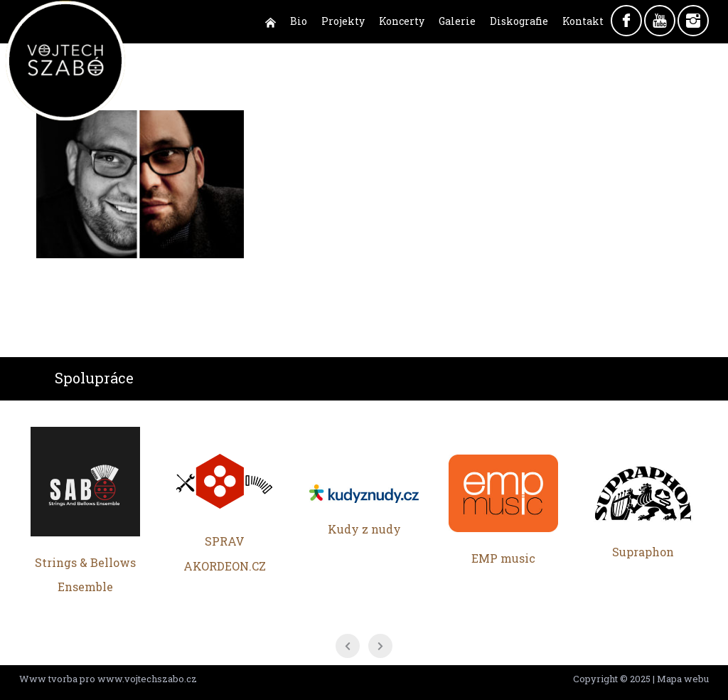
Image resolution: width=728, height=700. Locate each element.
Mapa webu (683, 679)
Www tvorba (48, 679)
